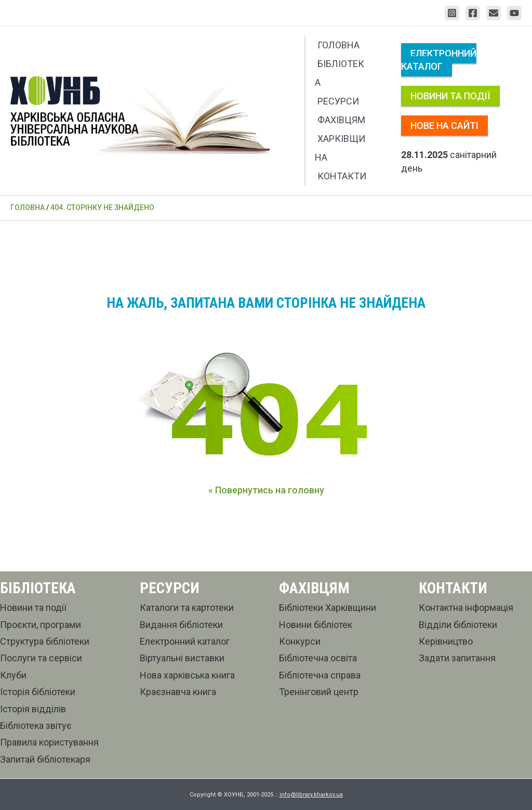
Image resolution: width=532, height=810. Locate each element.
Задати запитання (457, 658)
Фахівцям (341, 120)
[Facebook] (473, 13)
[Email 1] (494, 13)
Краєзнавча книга (178, 692)
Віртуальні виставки (182, 658)
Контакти (342, 176)
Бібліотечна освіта (318, 658)
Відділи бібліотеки (458, 625)
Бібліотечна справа (320, 675)
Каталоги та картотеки (187, 607)
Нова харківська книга (187, 675)
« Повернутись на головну (266, 490)
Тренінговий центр (319, 692)
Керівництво (446, 641)
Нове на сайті (444, 126)
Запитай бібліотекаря (45, 759)
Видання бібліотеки (181, 625)
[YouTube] (514, 13)
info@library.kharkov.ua (311, 795)
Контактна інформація (466, 607)
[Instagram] (452, 13)
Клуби (13, 675)
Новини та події (450, 96)
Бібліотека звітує (36, 726)
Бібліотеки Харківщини (328, 607)
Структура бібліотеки (45, 641)
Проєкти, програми (41, 625)
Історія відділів (33, 709)
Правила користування (49, 742)
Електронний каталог (439, 60)
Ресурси (338, 101)
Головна (338, 45)
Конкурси (300, 641)
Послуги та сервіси (41, 658)
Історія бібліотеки (38, 692)
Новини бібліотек (316, 625)
